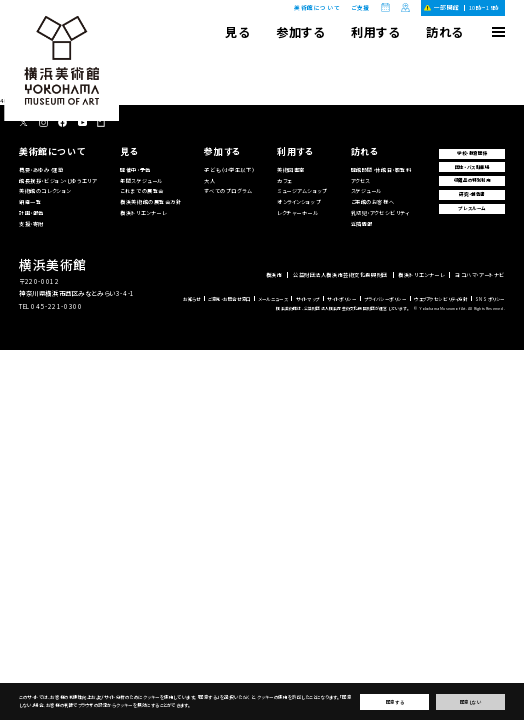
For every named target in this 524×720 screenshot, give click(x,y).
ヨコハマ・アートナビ (480, 274)
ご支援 (360, 8)
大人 (209, 180)
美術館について (317, 7)
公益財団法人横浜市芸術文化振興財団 (340, 274)
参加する (300, 31)
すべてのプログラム (228, 190)
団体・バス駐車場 (472, 167)
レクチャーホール (298, 212)
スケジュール (366, 190)
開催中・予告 (135, 169)
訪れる (444, 31)
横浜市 (274, 274)
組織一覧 (30, 201)
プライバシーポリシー (385, 299)
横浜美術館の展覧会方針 (150, 201)
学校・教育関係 (472, 153)
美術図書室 (291, 169)
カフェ (284, 180)
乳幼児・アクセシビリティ (380, 212)
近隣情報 (362, 223)
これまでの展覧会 (142, 190)
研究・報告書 (471, 194)
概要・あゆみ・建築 (41, 169)
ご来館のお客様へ (373, 201)
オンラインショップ (299, 201)
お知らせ (191, 299)
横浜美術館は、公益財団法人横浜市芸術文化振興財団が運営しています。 (342, 308)
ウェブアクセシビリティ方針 (440, 299)
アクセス (360, 180)
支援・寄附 (31, 223)
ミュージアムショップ (302, 190)
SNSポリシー (490, 299)
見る (237, 31)
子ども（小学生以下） (229, 169)
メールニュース (273, 299)
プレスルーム (471, 208)
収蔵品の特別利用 (472, 180)
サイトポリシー (341, 299)
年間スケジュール (141, 180)
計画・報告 (31, 212)
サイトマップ (308, 299)
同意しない (471, 702)
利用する (375, 31)
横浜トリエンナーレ (143, 212)
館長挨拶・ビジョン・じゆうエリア (58, 180)
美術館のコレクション (45, 190)
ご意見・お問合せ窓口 (229, 299)
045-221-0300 (56, 306)
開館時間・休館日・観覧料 (381, 169)
